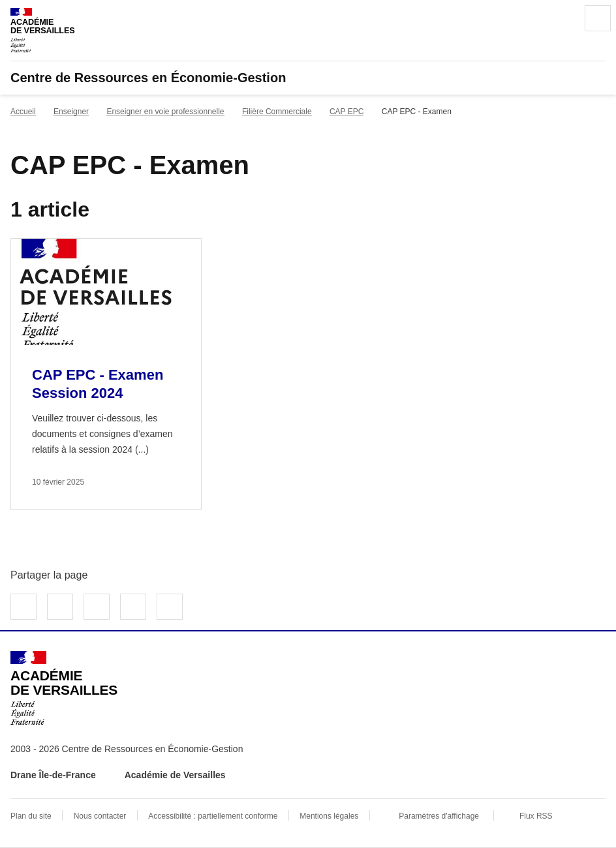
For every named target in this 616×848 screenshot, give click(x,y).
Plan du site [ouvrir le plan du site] (31, 816)
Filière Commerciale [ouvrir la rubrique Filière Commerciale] (277, 112)
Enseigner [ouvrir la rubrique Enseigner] (71, 112)
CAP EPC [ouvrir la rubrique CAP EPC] (346, 112)
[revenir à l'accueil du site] (308, 78)
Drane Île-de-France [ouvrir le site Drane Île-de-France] (53, 775)
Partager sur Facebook (23, 607)
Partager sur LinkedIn (97, 607)
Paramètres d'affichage (439, 816)
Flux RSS (536, 816)
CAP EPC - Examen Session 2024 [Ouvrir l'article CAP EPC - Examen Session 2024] (98, 384)
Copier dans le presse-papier (170, 607)
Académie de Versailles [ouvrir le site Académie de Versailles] (175, 775)
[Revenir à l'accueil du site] (64, 688)
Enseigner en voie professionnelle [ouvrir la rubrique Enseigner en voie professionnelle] (165, 112)
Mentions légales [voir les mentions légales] (329, 816)
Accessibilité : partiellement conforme (213, 816)
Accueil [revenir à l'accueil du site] (23, 112)
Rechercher (561, 18)
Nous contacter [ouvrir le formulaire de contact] (100, 816)
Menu (598, 18)
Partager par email (133, 607)
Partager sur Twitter (60, 607)
